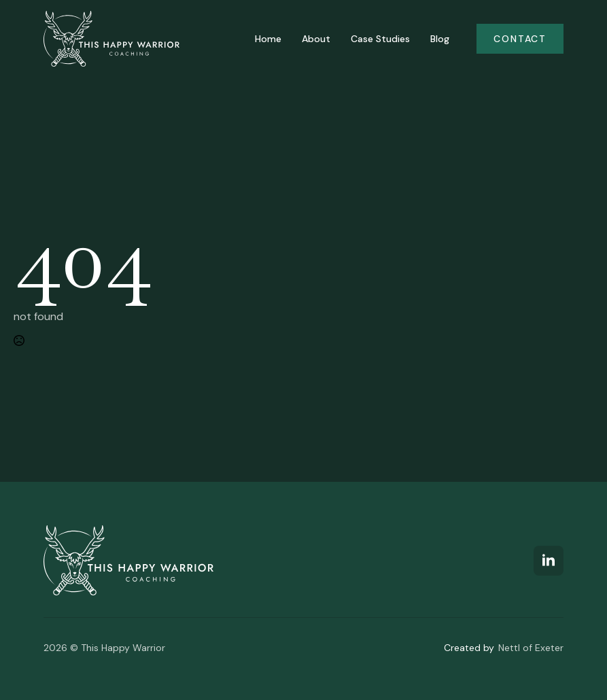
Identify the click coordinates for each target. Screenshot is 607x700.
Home (268, 39)
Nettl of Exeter (531, 648)
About (316, 39)
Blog (440, 39)
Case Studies (380, 39)
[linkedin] (549, 561)
